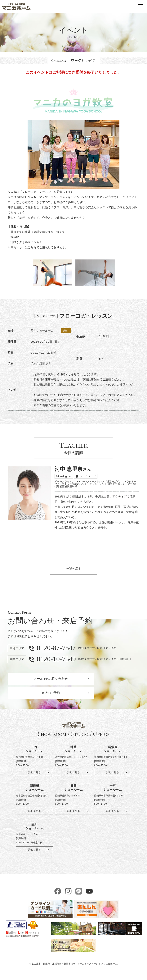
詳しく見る (35, 774)
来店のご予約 (51, 694)
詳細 (66, 331)
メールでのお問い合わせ (51, 680)
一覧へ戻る (74, 569)
